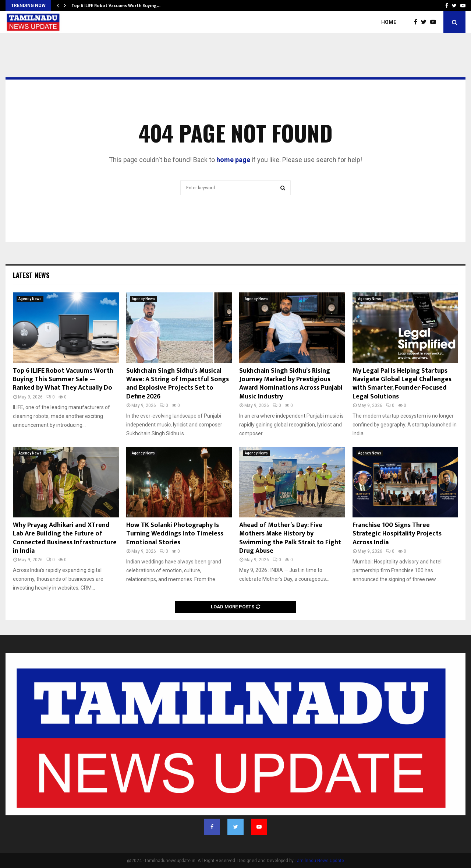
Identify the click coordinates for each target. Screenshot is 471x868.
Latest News (31, 275)
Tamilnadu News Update (319, 861)
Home (389, 22)
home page (233, 160)
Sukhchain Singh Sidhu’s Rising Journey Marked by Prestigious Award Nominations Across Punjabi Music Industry (291, 384)
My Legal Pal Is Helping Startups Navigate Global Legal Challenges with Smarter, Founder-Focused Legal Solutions (402, 384)
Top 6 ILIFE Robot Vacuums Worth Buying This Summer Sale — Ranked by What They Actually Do (63, 379)
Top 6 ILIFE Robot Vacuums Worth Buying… (116, 6)
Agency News (30, 299)
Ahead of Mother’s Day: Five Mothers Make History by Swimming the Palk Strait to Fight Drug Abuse (290, 538)
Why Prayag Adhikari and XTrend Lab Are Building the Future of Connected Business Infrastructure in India (65, 538)
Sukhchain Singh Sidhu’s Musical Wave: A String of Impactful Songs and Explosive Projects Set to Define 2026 (178, 384)
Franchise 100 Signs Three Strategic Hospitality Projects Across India (397, 534)
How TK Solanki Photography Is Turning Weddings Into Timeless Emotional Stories (175, 534)
